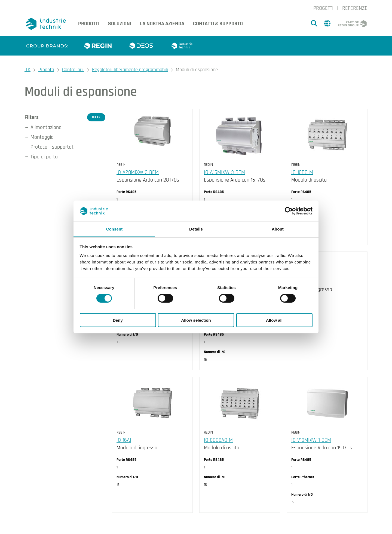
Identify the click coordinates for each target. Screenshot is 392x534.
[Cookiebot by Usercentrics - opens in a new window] (289, 211)
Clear (96, 117)
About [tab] (278, 229)
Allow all (274, 320)
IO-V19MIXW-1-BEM (311, 440)
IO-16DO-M (302, 172)
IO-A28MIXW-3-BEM (138, 172)
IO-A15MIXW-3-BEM (224, 172)
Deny (118, 320)
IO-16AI (124, 440)
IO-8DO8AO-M (218, 440)
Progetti (323, 8)
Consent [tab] (114, 229)
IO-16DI (299, 282)
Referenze (355, 8)
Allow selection (196, 320)
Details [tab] (196, 229)
